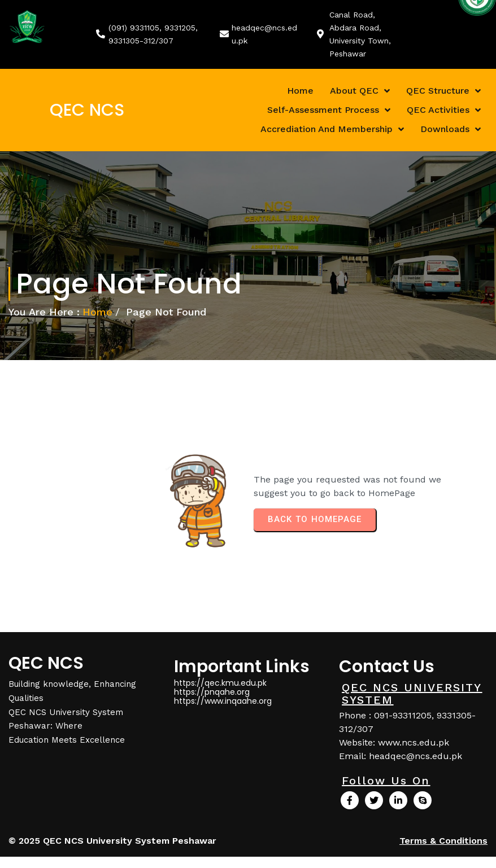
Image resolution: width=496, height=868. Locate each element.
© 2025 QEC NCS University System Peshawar (112, 841)
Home (97, 312)
